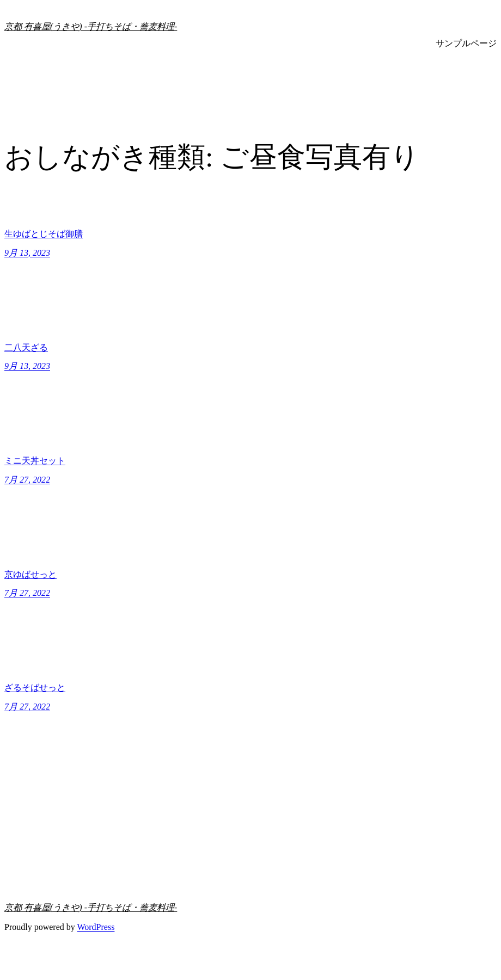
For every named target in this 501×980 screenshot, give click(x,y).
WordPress (96, 927)
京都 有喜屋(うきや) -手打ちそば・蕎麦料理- (91, 26)
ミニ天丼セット (35, 461)
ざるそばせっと (35, 688)
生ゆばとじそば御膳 (44, 234)
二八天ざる (26, 347)
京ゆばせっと (30, 574)
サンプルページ (466, 43)
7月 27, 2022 (27, 480)
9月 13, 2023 (27, 253)
